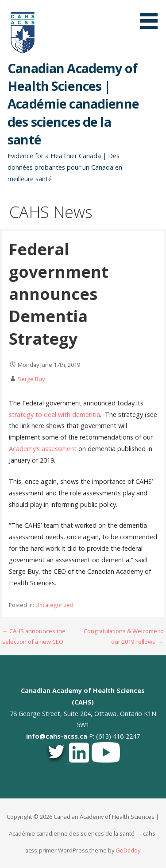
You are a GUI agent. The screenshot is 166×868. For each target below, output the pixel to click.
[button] (152, 16)
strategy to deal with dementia (54, 415)
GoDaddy (128, 850)
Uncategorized (54, 605)
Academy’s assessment (43, 449)
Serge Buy (31, 379)
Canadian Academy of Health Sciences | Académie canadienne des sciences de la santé (73, 104)
